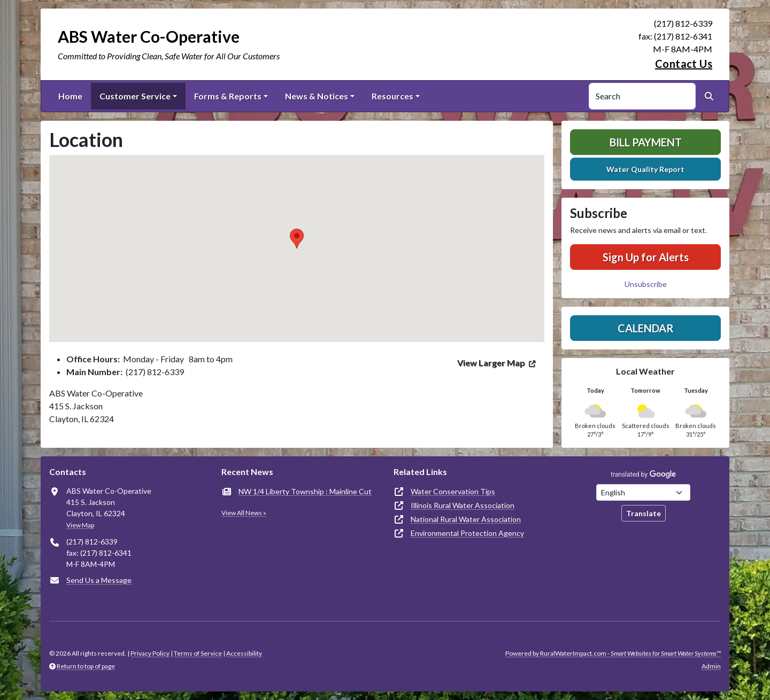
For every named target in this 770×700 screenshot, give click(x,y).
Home (70, 96)
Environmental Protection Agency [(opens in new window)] (467, 533)
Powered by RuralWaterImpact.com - (613, 653)
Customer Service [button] (135, 96)
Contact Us (684, 64)
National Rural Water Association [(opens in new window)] (466, 519)
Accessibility (244, 653)
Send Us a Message (99, 580)
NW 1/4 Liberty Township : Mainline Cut (305, 491)
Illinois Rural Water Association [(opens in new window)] (463, 505)
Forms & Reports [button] (228, 96)
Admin (711, 666)
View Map (80, 525)
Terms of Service (198, 653)
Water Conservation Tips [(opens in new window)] (453, 491)
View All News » (244, 513)
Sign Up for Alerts (646, 257)
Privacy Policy (150, 653)
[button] (297, 239)
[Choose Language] (643, 492)
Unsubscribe (646, 284)
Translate (644, 513)
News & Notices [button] (317, 96)
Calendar (646, 328)
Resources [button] (392, 96)
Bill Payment (646, 142)
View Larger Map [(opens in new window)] (491, 363)
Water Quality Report (645, 169)
